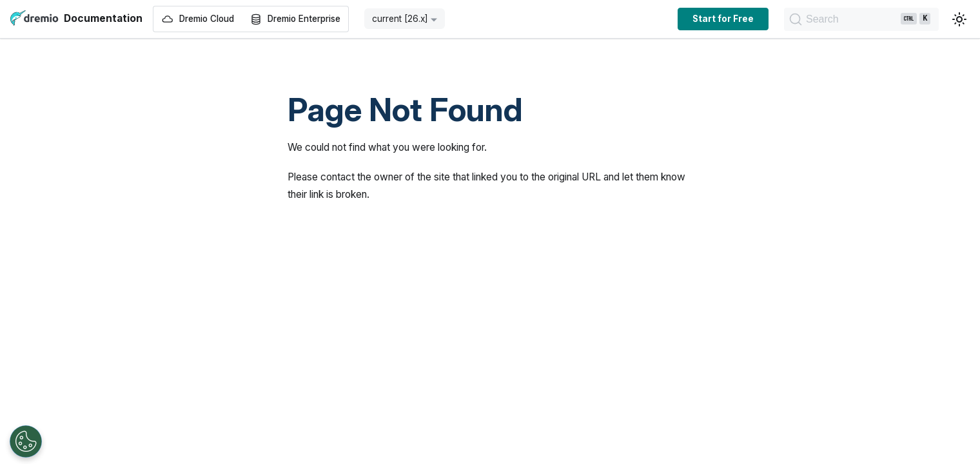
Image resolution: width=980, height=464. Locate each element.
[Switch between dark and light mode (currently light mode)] (959, 19)
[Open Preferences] (26, 441)
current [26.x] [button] (400, 19)
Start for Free (636, 19)
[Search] (818, 19)
